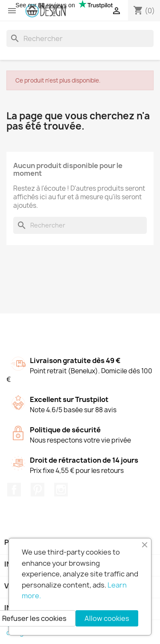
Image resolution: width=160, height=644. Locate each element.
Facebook (14, 490)
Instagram (61, 490)
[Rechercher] (80, 38)
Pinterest (38, 490)
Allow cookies (107, 618)
